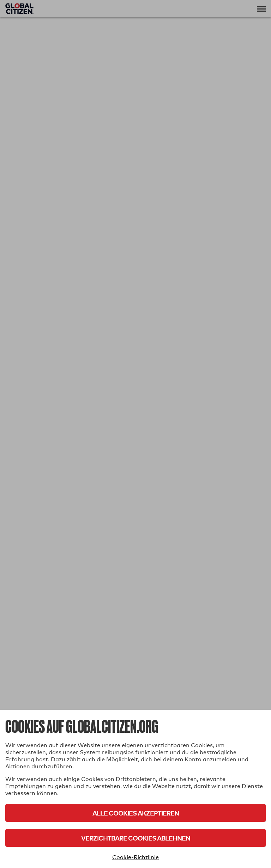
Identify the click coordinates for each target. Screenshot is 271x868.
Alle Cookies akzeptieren (136, 813)
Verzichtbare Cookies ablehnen (136, 838)
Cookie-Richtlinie (135, 857)
